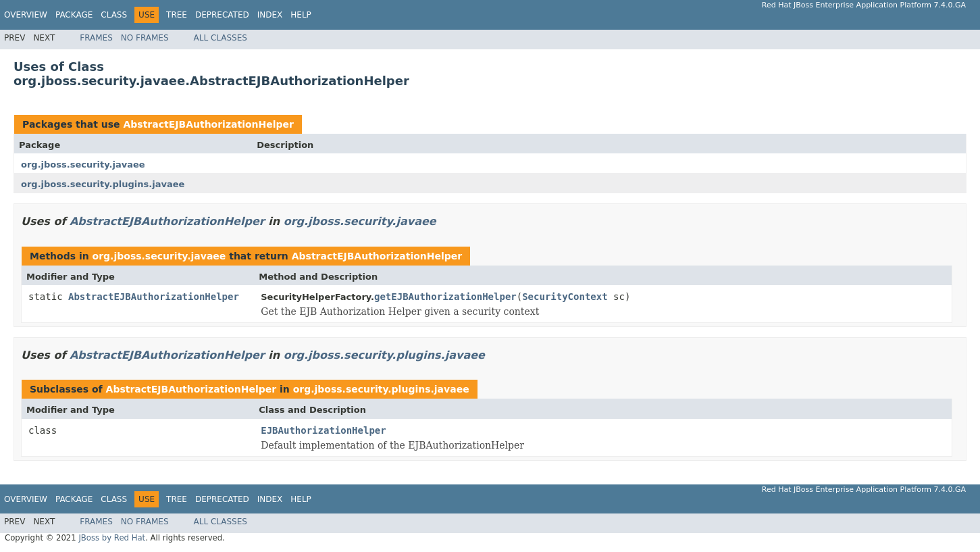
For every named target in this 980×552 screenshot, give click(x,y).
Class (114, 15)
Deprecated (222, 15)
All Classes (221, 38)
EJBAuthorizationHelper (323, 430)
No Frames (145, 38)
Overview (26, 15)
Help (301, 15)
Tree (177, 15)
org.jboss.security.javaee (83, 165)
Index (270, 15)
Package (74, 15)
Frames (96, 38)
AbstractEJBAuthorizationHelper (208, 124)
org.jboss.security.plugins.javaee (103, 184)
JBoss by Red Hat (112, 538)
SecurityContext (565, 297)
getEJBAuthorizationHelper (445, 297)
